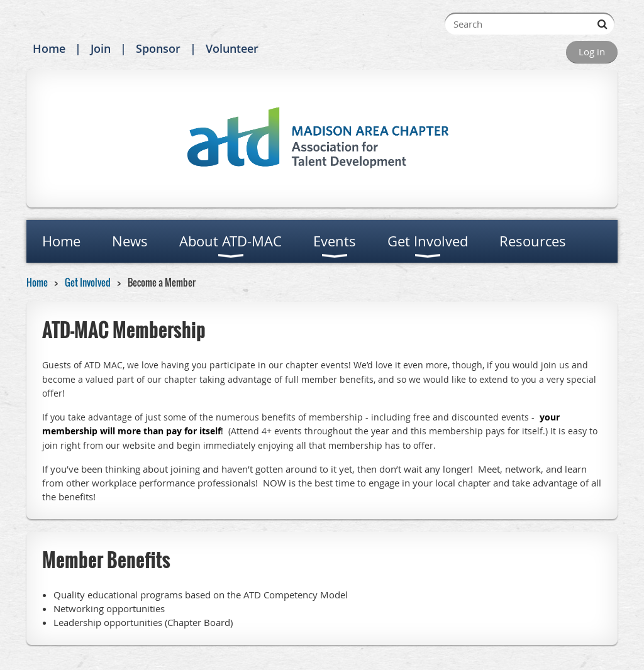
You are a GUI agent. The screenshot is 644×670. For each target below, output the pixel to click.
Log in (592, 52)
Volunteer (232, 48)
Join (101, 48)
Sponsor (158, 48)
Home (49, 48)
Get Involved (88, 282)
